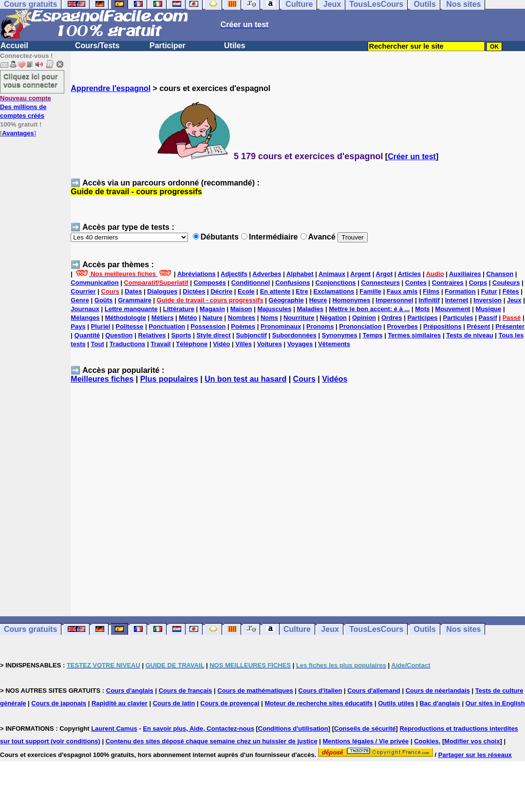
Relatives (152, 335)
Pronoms (320, 326)
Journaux (85, 309)
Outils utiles (396, 703)
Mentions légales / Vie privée (366, 741)
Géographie (286, 300)
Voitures (270, 344)
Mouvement (452, 309)
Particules (458, 318)
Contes (416, 283)
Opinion (364, 318)
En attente (275, 291)
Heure (318, 300)
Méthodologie (125, 318)
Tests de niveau (470, 335)
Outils (425, 629)
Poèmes (243, 326)
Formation (460, 291)
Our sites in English (495, 703)
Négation (333, 318)
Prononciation (360, 326)
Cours (304, 379)
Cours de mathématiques (255, 691)
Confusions (293, 283)
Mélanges (85, 318)
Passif (487, 318)
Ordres (392, 318)
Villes (244, 344)
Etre (302, 291)
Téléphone (192, 344)
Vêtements (334, 344)
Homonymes (351, 300)
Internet (457, 300)
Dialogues (162, 291)
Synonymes (340, 335)
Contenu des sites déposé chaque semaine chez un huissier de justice (212, 741)
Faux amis (402, 291)
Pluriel (101, 326)
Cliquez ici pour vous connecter (31, 80)
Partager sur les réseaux (475, 755)
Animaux (332, 274)
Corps (478, 283)
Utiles (235, 46)
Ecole (246, 291)
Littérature (179, 309)
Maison (241, 309)
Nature (213, 318)
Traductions (128, 344)
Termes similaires (414, 335)
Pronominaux (281, 326)
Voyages (300, 344)
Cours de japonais (59, 703)
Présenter (510, 326)
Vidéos (335, 379)
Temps (373, 335)
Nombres (242, 318)
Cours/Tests (97, 46)
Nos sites (463, 629)
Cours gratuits (30, 629)
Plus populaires (169, 379)
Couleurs (506, 283)
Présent (479, 326)
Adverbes (267, 274)
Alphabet (300, 274)
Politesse (129, 326)
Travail (160, 344)
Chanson (500, 274)
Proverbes (403, 326)
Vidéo (221, 344)
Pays (78, 326)
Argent (360, 274)
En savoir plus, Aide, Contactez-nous (198, 729)
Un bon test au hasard (245, 379)
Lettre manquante (131, 309)
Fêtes (511, 291)
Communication (94, 283)
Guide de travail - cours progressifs (136, 192)
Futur (489, 291)
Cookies (426, 741)
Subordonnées (294, 335)
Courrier (83, 291)
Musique (489, 309)
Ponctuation (167, 326)
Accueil (14, 46)
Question (119, 335)
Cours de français (186, 691)
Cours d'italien (320, 691)
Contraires (448, 283)
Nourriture (299, 318)
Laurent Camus (114, 729)
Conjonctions (336, 283)
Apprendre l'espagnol (111, 88)
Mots (422, 309)
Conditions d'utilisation (293, 729)
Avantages (18, 133)
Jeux (514, 300)
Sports (181, 335)
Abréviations (197, 274)
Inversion (487, 300)
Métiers (163, 318)
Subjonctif (251, 335)
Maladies (310, 309)
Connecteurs (380, 283)
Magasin (212, 309)
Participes (422, 318)
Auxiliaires (465, 274)
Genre (80, 300)
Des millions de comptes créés (26, 107)
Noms (269, 318)
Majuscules (274, 309)
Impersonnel (394, 300)
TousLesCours (376, 629)
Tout (98, 344)
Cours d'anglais (130, 691)
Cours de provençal (230, 703)
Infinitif (429, 300)
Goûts (104, 300)
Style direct (213, 335)
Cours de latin (174, 703)
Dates (133, 291)
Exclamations (334, 291)
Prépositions (442, 326)
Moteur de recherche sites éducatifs (319, 703)
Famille (370, 291)
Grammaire (135, 300)
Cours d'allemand (374, 691)
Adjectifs (234, 274)
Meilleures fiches (102, 379)
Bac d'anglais (440, 703)
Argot (384, 274)
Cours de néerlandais (438, 691)
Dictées (194, 291)
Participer (168, 46)
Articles (410, 274)
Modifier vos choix (472, 741)
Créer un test (412, 157)
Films (431, 291)
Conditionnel (251, 283)
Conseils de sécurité (365, 729)
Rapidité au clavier (120, 703)
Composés (210, 283)
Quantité (87, 335)
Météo (188, 318)
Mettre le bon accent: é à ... (369, 309)
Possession (208, 326)
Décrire (221, 291)
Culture (297, 629)
